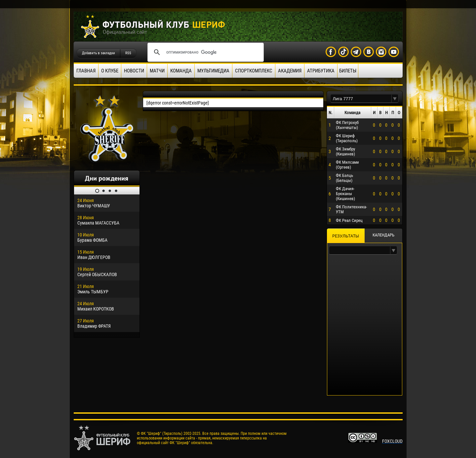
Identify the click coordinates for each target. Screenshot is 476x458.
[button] (395, 99)
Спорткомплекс (254, 71)
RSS (128, 53)
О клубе (110, 71)
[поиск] (205, 52)
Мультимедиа (213, 71)
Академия (290, 71)
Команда (181, 71)
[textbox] (361, 99)
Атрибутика (321, 71)
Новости (134, 71)
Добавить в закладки (99, 53)
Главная (86, 71)
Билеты (348, 71)
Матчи (157, 71)
